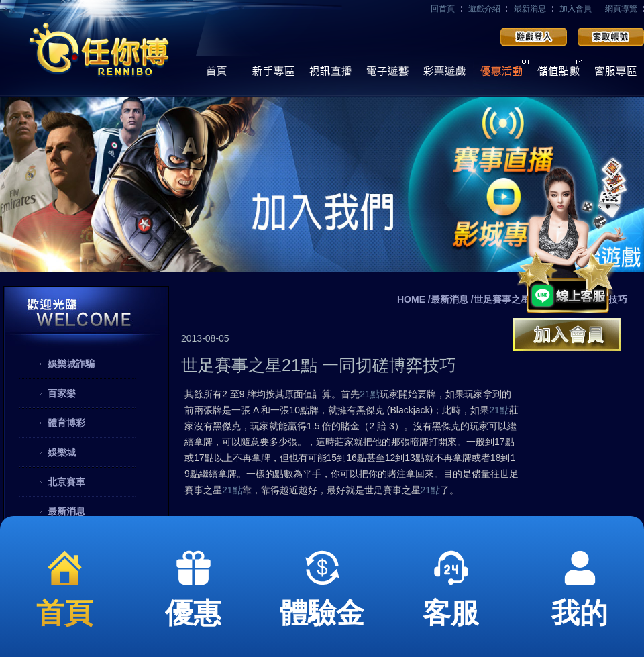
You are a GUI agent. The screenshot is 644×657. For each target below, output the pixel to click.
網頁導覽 (621, 9)
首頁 (216, 75)
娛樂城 (62, 452)
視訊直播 (330, 75)
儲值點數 (558, 75)
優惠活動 (501, 75)
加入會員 (576, 9)
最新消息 (530, 9)
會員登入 (534, 37)
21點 (370, 394)
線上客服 (615, 75)
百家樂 (62, 393)
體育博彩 (66, 423)
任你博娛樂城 (99, 49)
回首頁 (443, 9)
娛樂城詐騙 (71, 364)
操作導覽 (273, 75)
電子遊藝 (387, 75)
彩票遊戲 (444, 75)
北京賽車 (66, 482)
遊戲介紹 (484, 9)
